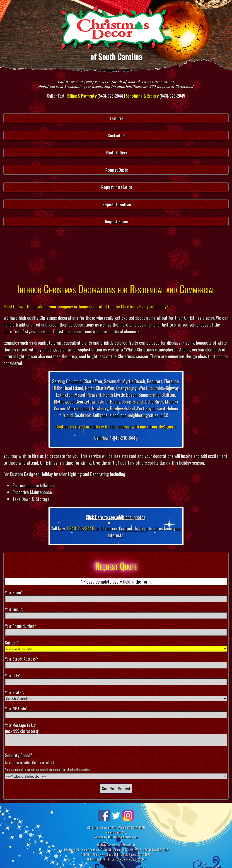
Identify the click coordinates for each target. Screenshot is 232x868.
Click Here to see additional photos (116, 517)
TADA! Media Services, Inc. (123, 837)
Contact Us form (133, 528)
